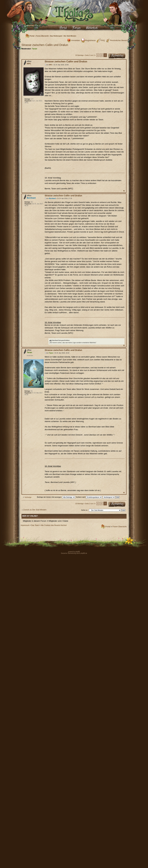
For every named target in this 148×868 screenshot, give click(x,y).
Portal (32, 36)
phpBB (77, 552)
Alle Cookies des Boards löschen (54, 525)
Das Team (35, 525)
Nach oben (124, 191)
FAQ (103, 40)
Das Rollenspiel (56, 36)
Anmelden (76, 40)
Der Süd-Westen (70, 36)
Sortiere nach (89, 497)
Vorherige (28, 497)
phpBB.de (84, 553)
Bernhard (52, 198)
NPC (51, 65)
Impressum (25, 525)
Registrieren (91, 40)
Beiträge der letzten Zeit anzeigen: (56, 497)
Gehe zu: (84, 510)
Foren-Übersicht (42, 36)
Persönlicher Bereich (119, 40)
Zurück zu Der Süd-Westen (35, 510)
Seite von (90, 55)
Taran (35, 49)
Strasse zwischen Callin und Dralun (45, 45)
